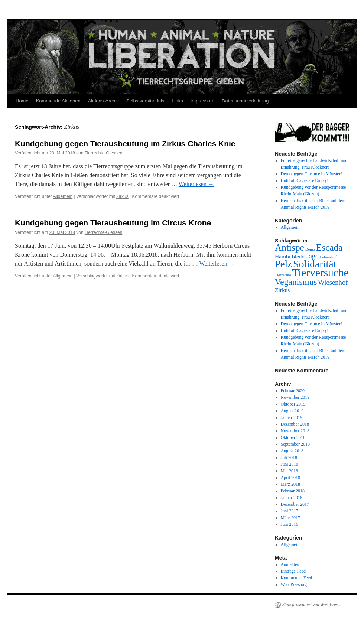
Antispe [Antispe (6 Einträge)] (290, 247)
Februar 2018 (293, 491)
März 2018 (290, 484)
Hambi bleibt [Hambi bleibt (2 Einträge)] (290, 256)
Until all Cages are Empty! (305, 180)
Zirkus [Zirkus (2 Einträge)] (282, 290)
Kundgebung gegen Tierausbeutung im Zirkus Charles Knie (125, 144)
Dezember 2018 (295, 424)
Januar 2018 (292, 498)
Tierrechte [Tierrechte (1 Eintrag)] (283, 275)
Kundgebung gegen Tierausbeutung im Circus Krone (113, 223)
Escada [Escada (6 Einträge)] (329, 247)
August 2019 (292, 411)
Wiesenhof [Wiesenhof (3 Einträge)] (333, 282)
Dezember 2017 (295, 504)
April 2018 (290, 478)
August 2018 (292, 451)
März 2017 (290, 518)
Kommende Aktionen (58, 101)
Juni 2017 (290, 511)
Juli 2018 (289, 457)
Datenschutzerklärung (245, 101)
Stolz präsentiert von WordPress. (311, 605)
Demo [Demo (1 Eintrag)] (310, 249)
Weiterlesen (196, 184)
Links (177, 101)
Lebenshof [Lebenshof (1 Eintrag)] (328, 257)
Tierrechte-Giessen (104, 153)
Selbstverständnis (145, 101)
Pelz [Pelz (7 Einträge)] (283, 264)
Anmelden (290, 564)
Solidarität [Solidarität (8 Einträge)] (315, 264)
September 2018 (295, 444)
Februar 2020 (293, 391)
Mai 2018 (289, 471)
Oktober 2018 (293, 437)
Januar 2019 (292, 417)
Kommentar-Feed (296, 578)
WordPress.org (294, 584)
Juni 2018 (290, 464)
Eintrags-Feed (293, 571)
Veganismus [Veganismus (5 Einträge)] (296, 282)
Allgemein (63, 196)
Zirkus (122, 196)
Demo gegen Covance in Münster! (311, 174)
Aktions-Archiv (103, 101)
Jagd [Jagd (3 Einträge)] (312, 256)
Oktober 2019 (293, 404)
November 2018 (295, 431)
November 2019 (295, 397)
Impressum (202, 101)
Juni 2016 (290, 524)
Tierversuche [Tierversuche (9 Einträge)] (320, 273)
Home (22, 101)
